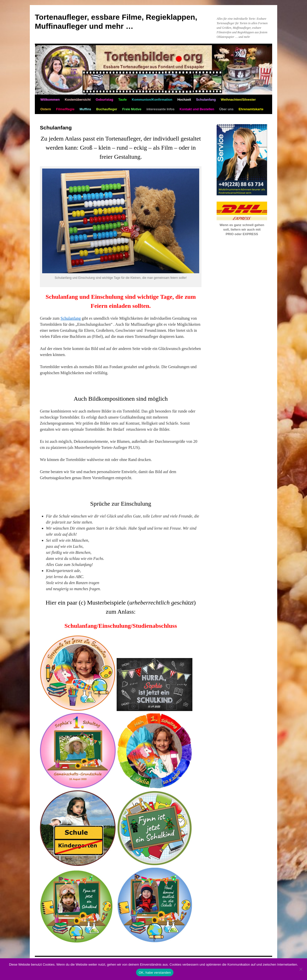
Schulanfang (71, 318)
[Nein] (301, 969)
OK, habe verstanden (155, 973)
